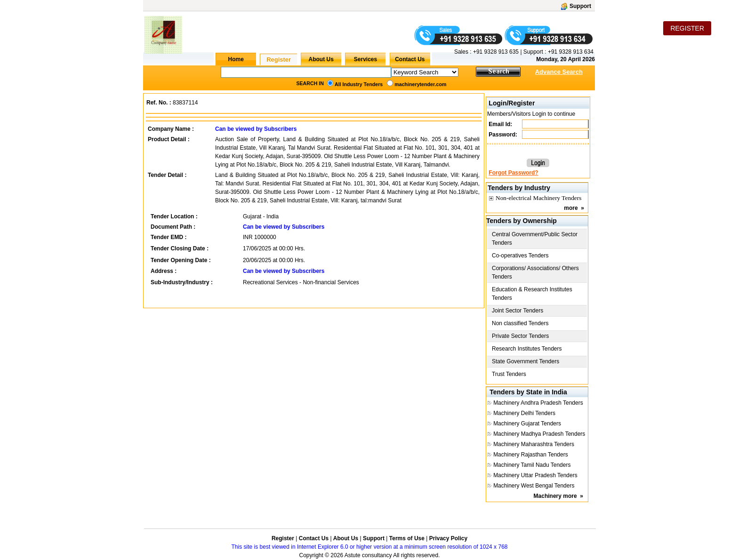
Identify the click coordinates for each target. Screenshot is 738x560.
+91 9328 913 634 (571, 52)
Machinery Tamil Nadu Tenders (532, 465)
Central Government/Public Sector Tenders (535, 239)
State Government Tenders (525, 361)
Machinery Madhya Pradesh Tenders (539, 434)
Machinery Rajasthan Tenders (531, 455)
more (571, 208)
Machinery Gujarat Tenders (527, 424)
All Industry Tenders (359, 84)
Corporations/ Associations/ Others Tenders (535, 272)
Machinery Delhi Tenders (524, 413)
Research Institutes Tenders (527, 349)
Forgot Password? (513, 173)
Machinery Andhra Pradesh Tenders (538, 403)
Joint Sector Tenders (517, 311)
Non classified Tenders (520, 323)
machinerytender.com (420, 84)
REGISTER (687, 28)
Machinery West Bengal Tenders (534, 486)
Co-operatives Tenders (520, 256)
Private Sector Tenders (520, 336)
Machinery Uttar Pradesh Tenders (535, 475)
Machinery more (555, 496)
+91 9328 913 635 (495, 52)
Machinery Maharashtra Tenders (534, 444)
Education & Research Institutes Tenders (532, 294)
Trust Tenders (509, 374)
